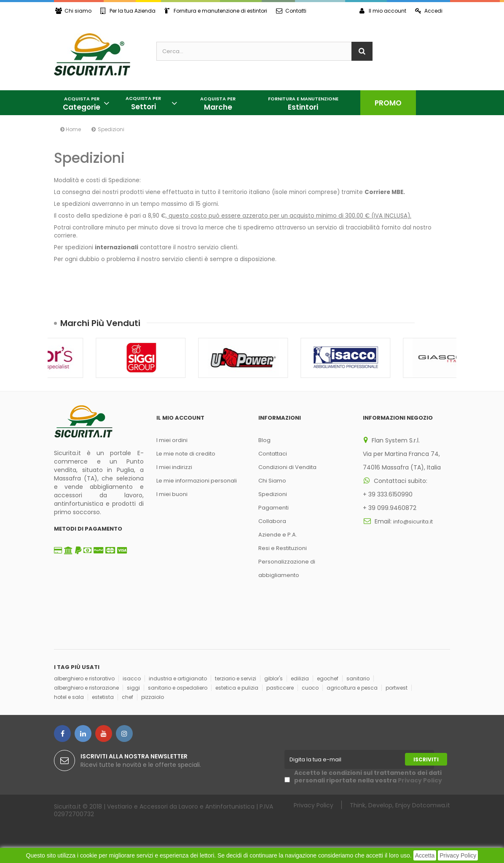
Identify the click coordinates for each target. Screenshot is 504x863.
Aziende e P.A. (278, 535)
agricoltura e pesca (352, 688)
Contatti (291, 11)
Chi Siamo (272, 481)
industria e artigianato (178, 678)
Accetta (425, 855)
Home (71, 129)
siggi (133, 688)
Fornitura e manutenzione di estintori (216, 11)
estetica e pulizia (237, 688)
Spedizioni (273, 494)
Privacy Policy (458, 855)
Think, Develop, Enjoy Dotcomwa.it (400, 805)
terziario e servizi (236, 678)
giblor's (273, 678)
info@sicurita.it (413, 522)
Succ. (444, 323)
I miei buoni (172, 494)
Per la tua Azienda (128, 11)
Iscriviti (426, 759)
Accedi (429, 11)
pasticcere (280, 688)
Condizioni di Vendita (287, 467)
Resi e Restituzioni (283, 548)
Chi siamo (73, 11)
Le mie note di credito (186, 454)
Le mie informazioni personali (197, 481)
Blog (264, 440)
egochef (328, 678)
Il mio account (383, 11)
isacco (132, 678)
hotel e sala (69, 697)
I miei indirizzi (174, 467)
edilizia (300, 678)
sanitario (358, 678)
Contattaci (273, 454)
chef (127, 697)
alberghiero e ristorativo (84, 678)
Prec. (428, 323)
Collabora (272, 521)
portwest (397, 688)
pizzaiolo (153, 697)
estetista (103, 697)
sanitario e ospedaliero (178, 688)
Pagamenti (273, 508)
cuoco (310, 688)
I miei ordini (172, 440)
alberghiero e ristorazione (86, 688)
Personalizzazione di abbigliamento (287, 568)
